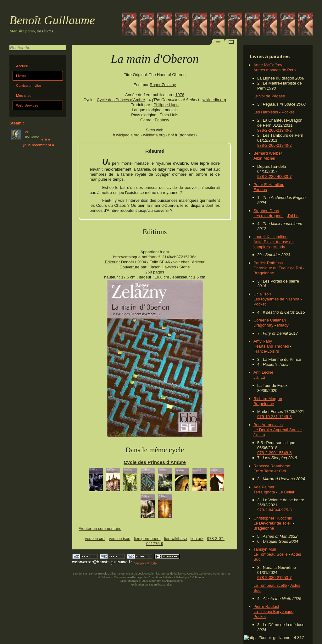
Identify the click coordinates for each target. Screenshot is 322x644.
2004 (142, 262)
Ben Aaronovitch (268, 425)
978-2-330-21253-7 (275, 578)
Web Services (27, 105)
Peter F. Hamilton (269, 185)
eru (166, 252)
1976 (180, 95)
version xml (95, 539)
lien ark (197, 539)
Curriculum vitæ (29, 85)
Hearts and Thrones (271, 346)
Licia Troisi (263, 294)
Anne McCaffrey (268, 65)
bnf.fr (173, 135)
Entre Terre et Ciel (270, 471)
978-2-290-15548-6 (275, 453)
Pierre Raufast (266, 606)
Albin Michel (264, 158)
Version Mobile (145, 563)
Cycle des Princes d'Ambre (121, 100)
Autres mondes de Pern (275, 70)
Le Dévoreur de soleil (272, 523)
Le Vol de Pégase (269, 96)
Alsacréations (174, 581)
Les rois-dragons (268, 216)
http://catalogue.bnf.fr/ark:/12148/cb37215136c (155, 257)
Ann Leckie (263, 372)
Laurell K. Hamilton (270, 237)
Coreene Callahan (270, 320)
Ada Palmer (264, 487)
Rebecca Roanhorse (272, 466)
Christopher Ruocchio (273, 518)
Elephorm (155, 581)
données (188, 135)
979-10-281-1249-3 (275, 417)
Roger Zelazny (163, 85)
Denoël (128, 262)
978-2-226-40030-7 (275, 176)
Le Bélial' (287, 492)
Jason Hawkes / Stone (170, 267)
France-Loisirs (266, 351)
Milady (279, 247)
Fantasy (162, 120)
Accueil (22, 66)
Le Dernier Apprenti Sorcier (278, 430)
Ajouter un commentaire (100, 528)
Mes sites (24, 96)
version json (119, 539)
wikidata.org (154, 135)
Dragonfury (263, 325)
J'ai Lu (293, 216)
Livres (21, 76)
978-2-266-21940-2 (275, 130)
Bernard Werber (268, 153)
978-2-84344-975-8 (275, 510)
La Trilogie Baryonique (273, 611)
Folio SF (157, 262)
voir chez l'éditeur (189, 262)
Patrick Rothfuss (268, 263)
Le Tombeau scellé (270, 585)
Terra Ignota (264, 492)
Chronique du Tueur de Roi (278, 268)
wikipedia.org (214, 100)
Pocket (288, 112)
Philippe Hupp (166, 105)
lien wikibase (176, 539)
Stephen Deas (266, 211)
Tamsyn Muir (265, 549)
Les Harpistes (266, 112)
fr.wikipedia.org (126, 135)
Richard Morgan (268, 399)
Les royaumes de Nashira (276, 299)
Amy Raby (263, 341)
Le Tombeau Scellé (271, 554)
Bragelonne (264, 273)
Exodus (260, 190)
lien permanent (147, 539)
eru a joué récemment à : (32, 145)
